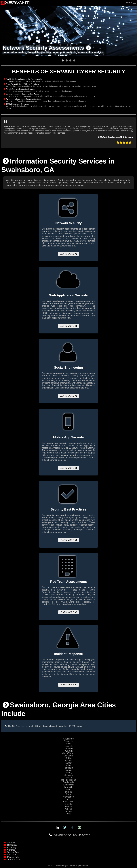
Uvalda (68, 792)
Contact (11, 850)
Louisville (68, 787)
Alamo (68, 770)
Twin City (69, 751)
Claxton (68, 744)
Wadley (69, 773)
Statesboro (68, 739)
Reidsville (68, 746)
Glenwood (68, 775)
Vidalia (68, 777)
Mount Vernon (68, 753)
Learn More (67, 254)
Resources (12, 845)
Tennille (68, 806)
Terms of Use (14, 859)
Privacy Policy (14, 857)
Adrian (68, 811)
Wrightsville (68, 785)
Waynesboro (68, 797)
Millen (68, 765)
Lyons (68, 799)
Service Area (13, 852)
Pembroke (69, 768)
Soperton (69, 748)
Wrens (68, 790)
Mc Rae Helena (68, 780)
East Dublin (68, 802)
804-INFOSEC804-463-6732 (72, 835)
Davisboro (68, 756)
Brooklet (69, 804)
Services (11, 843)
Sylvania (68, 761)
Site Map (11, 855)
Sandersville (68, 782)
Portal (68, 794)
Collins (68, 809)
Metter (68, 763)
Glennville (68, 741)
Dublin (68, 758)
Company (12, 847)
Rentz (68, 814)
